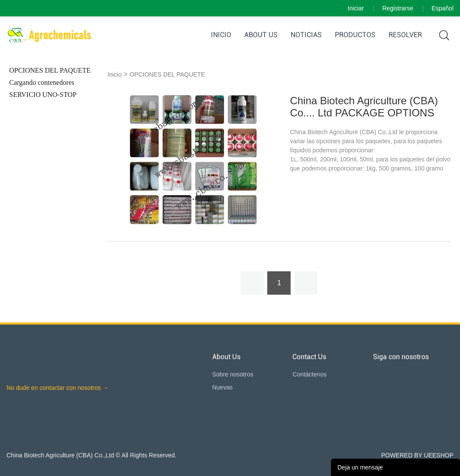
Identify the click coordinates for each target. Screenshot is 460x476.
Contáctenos (309, 374)
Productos (355, 35)
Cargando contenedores (42, 82)
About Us (261, 35)
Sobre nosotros (233, 374)
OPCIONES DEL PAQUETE (50, 70)
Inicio (221, 35)
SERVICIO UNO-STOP (43, 95)
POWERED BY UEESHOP (417, 455)
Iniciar (356, 8)
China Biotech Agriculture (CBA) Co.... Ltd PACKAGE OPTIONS (364, 107)
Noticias (306, 35)
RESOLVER (405, 35)
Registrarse (398, 8)
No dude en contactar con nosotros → (58, 388)
